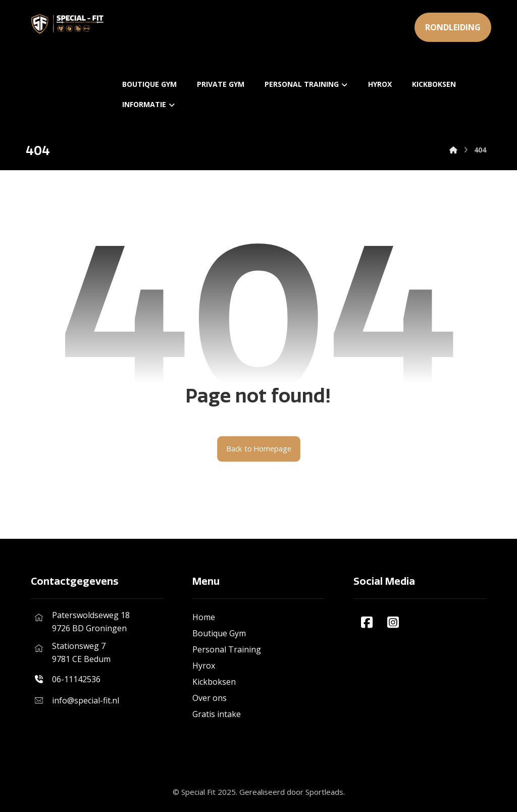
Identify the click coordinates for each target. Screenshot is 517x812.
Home (204, 617)
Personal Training (227, 649)
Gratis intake (217, 714)
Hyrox (204, 666)
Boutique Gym (219, 633)
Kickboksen (214, 682)
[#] (367, 622)
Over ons (210, 698)
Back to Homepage (259, 449)
